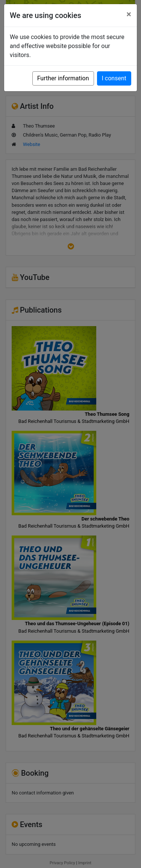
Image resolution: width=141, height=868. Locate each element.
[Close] (129, 14)
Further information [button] (63, 78)
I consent (114, 78)
